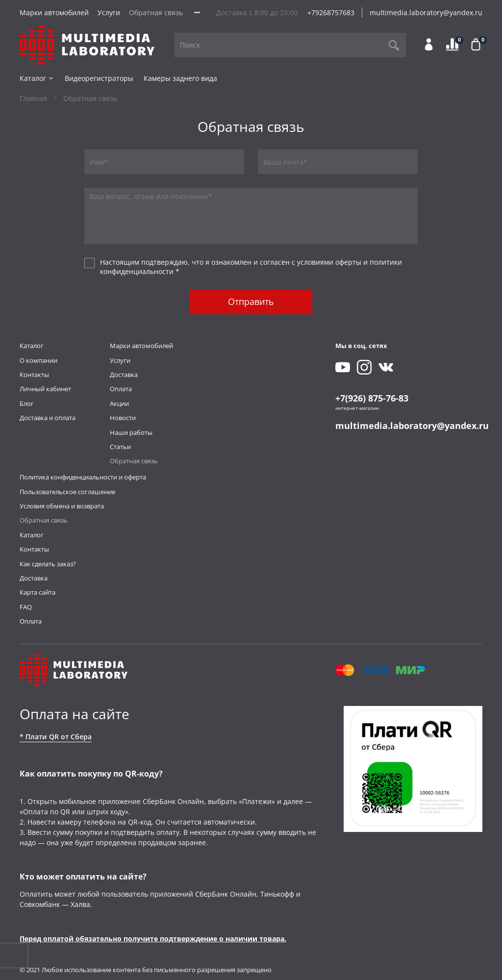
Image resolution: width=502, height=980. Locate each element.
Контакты (34, 375)
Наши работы (131, 433)
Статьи (120, 447)
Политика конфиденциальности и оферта (83, 477)
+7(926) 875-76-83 (372, 398)
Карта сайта (38, 592)
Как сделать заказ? (48, 564)
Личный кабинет (45, 389)
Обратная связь (156, 13)
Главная (33, 98)
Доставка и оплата (48, 418)
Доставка (124, 375)
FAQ (26, 607)
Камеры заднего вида (180, 78)
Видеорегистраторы (99, 78)
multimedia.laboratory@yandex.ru (426, 13)
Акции (119, 404)
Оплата (121, 389)
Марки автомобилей (54, 13)
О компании (38, 361)
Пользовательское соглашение (67, 492)
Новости (123, 418)
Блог (27, 404)
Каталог (37, 78)
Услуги (109, 13)
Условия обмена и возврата (62, 506)
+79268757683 (331, 13)
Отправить (251, 302)
